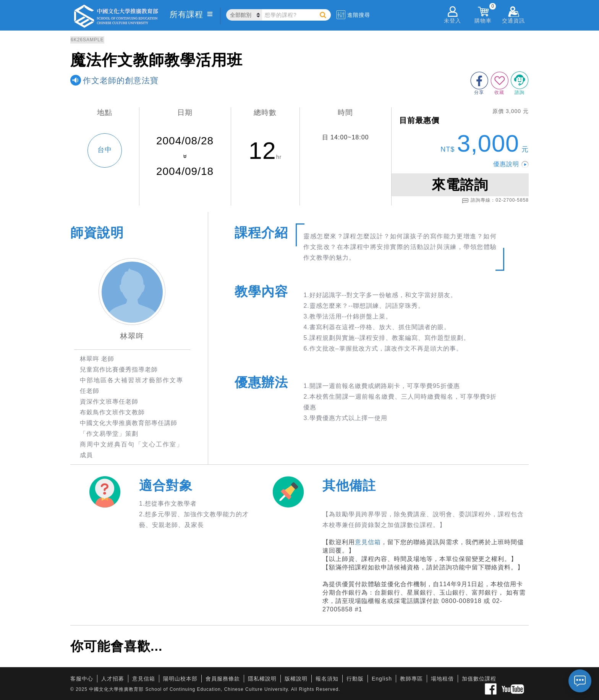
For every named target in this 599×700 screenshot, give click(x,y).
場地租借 (442, 679)
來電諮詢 (460, 185)
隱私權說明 (262, 679)
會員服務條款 (223, 679)
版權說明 (296, 679)
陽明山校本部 (180, 679)
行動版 (355, 679)
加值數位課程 (479, 679)
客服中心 (82, 679)
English (382, 679)
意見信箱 (368, 542)
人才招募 (113, 679)
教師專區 (411, 679)
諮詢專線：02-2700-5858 (495, 200)
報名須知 (327, 679)
